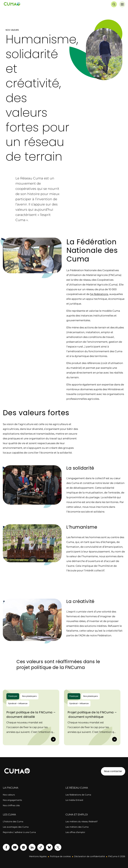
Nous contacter (113, 771)
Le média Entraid (74, 800)
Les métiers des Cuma (77, 827)
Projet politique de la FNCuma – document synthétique (92, 715)
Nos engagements (12, 800)
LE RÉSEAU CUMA (77, 788)
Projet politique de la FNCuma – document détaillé (31, 715)
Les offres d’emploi (75, 832)
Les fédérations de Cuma (78, 795)
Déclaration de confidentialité (89, 856)
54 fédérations (99, 294)
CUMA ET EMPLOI (77, 815)
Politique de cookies (60, 856)
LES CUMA (9, 815)
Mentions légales (38, 856)
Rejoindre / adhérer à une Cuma (19, 832)
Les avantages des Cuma (16, 827)
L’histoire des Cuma (13, 822)
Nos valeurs (9, 795)
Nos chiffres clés (11, 805)
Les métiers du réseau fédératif (81, 822)
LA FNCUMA (11, 788)
